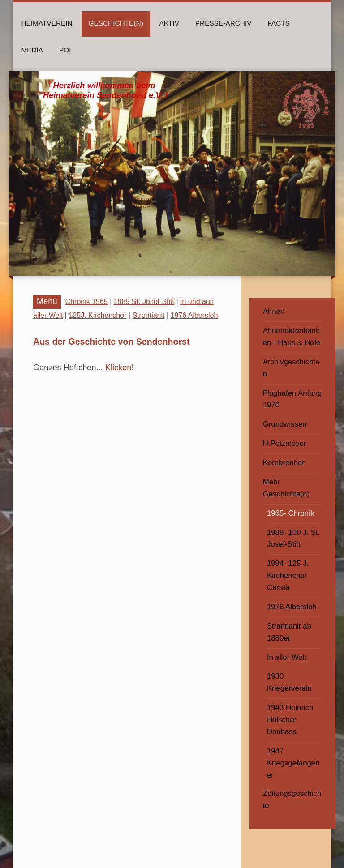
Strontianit (148, 315)
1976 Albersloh (194, 315)
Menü (47, 301)
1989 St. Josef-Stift (144, 301)
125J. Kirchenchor (97, 315)
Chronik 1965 (87, 301)
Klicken (118, 368)
